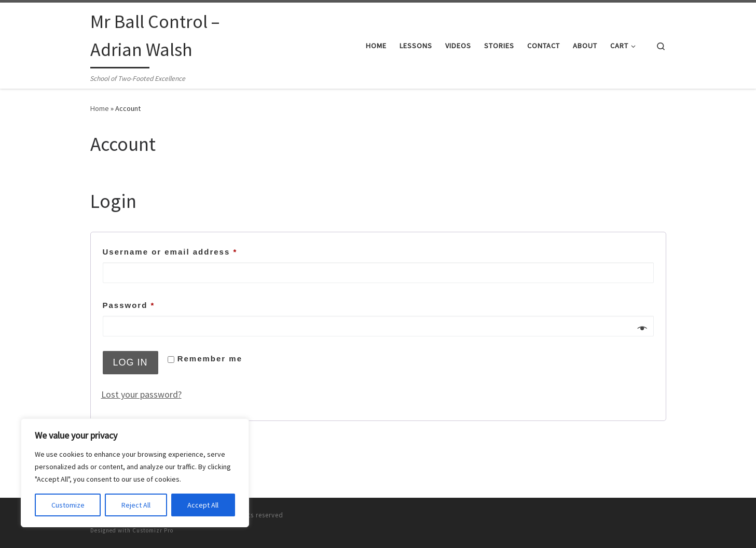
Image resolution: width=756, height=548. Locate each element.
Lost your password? (141, 394)
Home (100, 108)
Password (150, 304)
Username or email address (191, 250)
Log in (130, 362)
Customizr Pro (153, 530)
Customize (68, 505)
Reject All (136, 505)
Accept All (203, 505)
